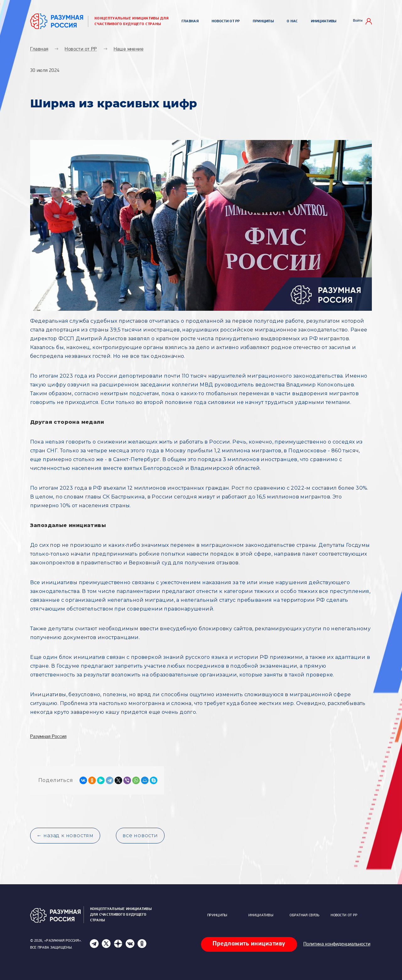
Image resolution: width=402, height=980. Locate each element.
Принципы (263, 21)
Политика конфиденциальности (337, 944)
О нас (292, 21)
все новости (140, 835)
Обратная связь (304, 915)
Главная (190, 21)
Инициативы (324, 21)
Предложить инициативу (249, 944)
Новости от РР (226, 21)
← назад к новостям (65, 835)
